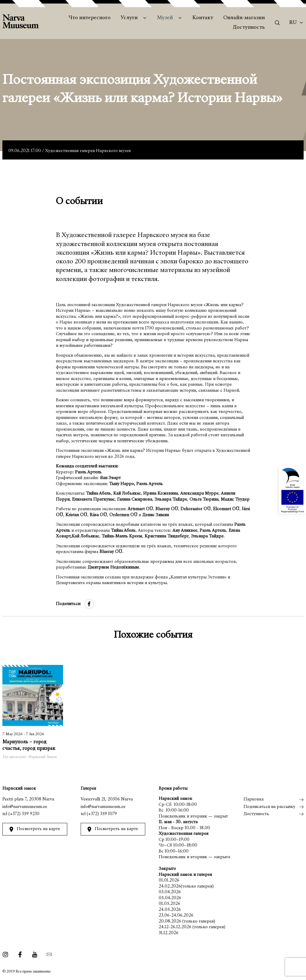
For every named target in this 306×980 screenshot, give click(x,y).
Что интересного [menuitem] (89, 18)
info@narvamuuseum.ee (25, 807)
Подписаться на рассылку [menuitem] (269, 807)
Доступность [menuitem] (249, 28)
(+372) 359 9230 (24, 814)
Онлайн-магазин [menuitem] (244, 18)
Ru (293, 23)
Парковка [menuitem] (254, 799)
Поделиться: (68, 604)
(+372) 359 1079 (102, 814)
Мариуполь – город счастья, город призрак (29, 746)
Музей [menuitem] (165, 18)
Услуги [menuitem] (129, 18)
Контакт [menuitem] (203, 18)
